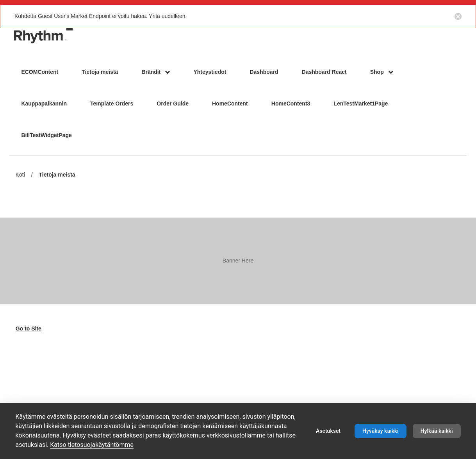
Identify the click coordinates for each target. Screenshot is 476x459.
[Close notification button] (458, 16)
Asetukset (328, 431)
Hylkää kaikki (437, 431)
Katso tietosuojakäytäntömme (92, 445)
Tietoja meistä (57, 175)
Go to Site (29, 329)
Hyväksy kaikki (381, 431)
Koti (20, 175)
